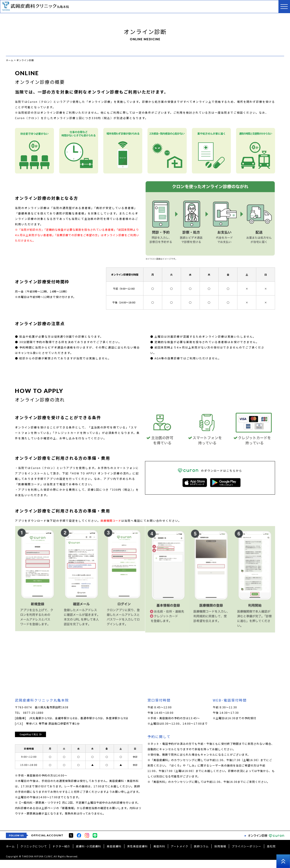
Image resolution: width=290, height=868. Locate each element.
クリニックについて (34, 854)
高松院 (271, 854)
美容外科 (159, 854)
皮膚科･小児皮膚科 (88, 854)
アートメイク (180, 854)
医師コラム (201, 854)
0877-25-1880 (33, 713)
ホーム (10, 854)
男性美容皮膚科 (137, 854)
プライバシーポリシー (246, 854)
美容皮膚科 (114, 854)
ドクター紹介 (61, 854)
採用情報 (220, 854)
